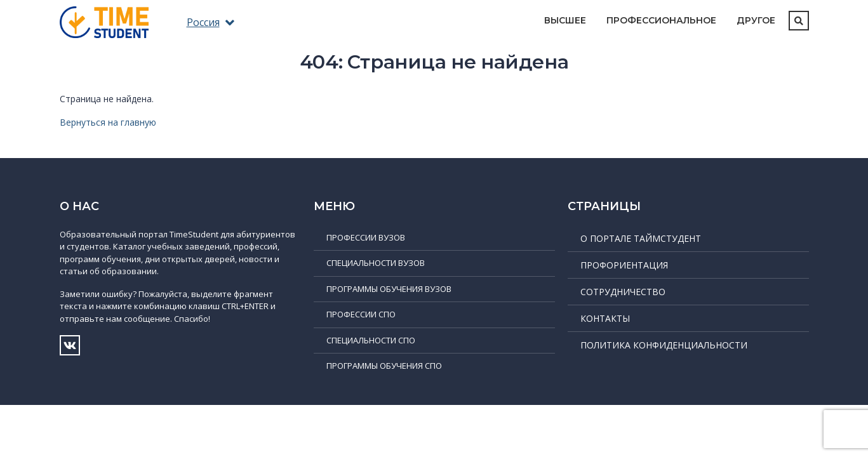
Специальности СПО (371, 340)
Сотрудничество (623, 292)
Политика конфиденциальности (664, 345)
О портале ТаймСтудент (641, 238)
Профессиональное (661, 20)
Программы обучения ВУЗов (389, 289)
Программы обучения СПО (384, 366)
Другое (756, 20)
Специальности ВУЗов (376, 263)
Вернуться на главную (108, 122)
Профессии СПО (361, 314)
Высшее (565, 20)
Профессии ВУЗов (366, 237)
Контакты (605, 318)
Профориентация (624, 265)
